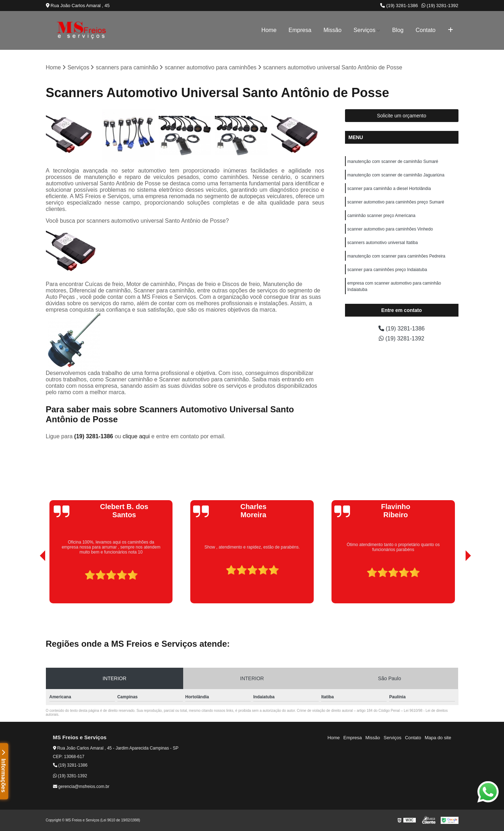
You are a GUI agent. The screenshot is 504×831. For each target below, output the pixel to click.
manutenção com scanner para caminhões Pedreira (396, 256)
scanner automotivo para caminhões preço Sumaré (396, 202)
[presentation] (33, 583)
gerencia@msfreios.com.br (81, 787)
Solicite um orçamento (402, 116)
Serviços (364, 30)
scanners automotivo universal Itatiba (383, 243)
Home (269, 30)
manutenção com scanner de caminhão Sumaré (393, 162)
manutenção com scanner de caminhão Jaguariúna (396, 175)
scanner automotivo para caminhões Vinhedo (390, 229)
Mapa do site (438, 738)
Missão (332, 30)
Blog (398, 30)
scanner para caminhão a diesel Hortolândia (389, 189)
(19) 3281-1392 (440, 6)
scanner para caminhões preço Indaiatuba (387, 270)
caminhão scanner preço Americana (381, 216)
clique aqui (136, 436)
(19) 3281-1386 (399, 6)
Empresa (300, 30)
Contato (425, 30)
